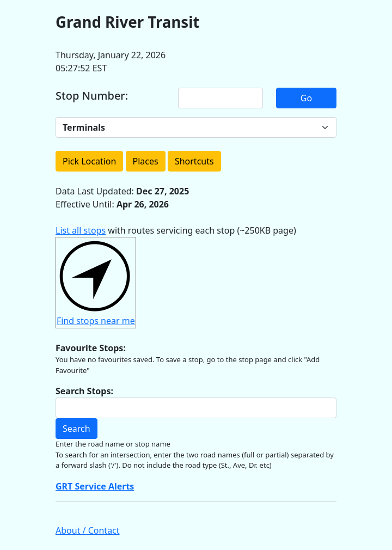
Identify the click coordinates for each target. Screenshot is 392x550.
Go (306, 98)
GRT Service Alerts (95, 486)
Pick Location (89, 161)
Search (76, 429)
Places (146, 161)
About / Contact (88, 530)
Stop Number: (92, 96)
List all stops (81, 230)
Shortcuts (194, 161)
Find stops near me (96, 321)
